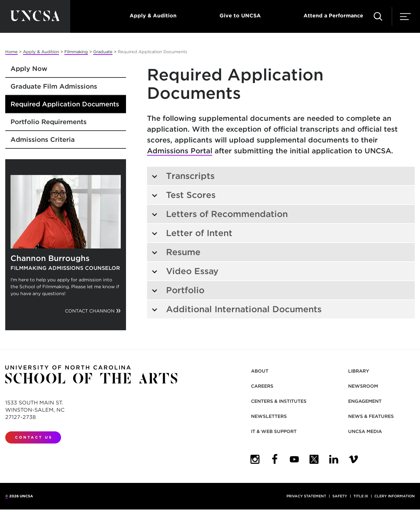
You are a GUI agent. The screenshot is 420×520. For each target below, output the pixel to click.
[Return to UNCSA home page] (35, 16)
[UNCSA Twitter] (314, 459)
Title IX (361, 496)
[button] (378, 16)
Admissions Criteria (43, 140)
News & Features (371, 416)
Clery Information (395, 496)
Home (11, 52)
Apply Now (29, 69)
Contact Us (34, 437)
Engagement (365, 401)
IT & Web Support (274, 431)
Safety (340, 496)
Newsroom (363, 386)
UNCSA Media (365, 431)
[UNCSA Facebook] (275, 459)
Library (359, 371)
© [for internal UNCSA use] (7, 496)
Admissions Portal (180, 151)
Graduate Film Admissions (54, 86)
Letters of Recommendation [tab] (220, 214)
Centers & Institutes (279, 401)
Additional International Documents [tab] (236, 309)
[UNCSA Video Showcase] (353, 459)
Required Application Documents (65, 104)
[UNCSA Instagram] (255, 459)
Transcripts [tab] (183, 176)
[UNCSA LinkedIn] (334, 459)
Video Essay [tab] (185, 271)
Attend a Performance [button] (333, 16)
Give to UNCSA (240, 16)
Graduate (103, 52)
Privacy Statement (306, 496)
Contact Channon (90, 311)
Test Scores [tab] (183, 195)
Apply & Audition (153, 16)
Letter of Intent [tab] (192, 233)
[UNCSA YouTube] (294, 459)
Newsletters (269, 416)
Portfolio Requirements (49, 122)
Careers (262, 386)
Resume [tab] (176, 252)
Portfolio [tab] (178, 290)
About (260, 371)
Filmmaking (76, 52)
